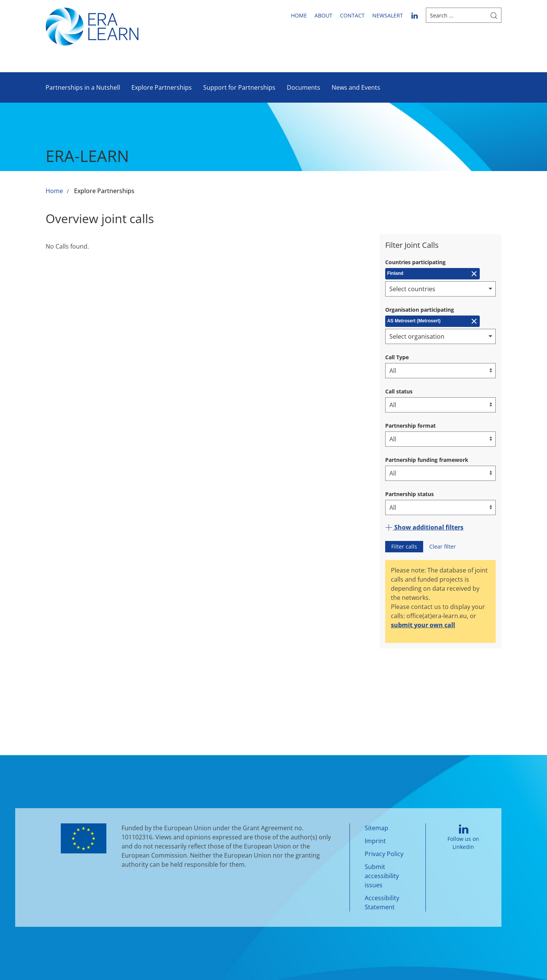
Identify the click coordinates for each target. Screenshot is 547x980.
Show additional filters (424, 527)
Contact (352, 15)
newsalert (388, 15)
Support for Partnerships (239, 87)
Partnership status (409, 494)
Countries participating (415, 262)
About (323, 15)
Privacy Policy (384, 854)
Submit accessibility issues (382, 876)
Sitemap (376, 828)
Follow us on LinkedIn (463, 837)
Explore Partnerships (162, 87)
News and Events (356, 87)
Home (299, 15)
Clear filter (443, 546)
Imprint (375, 841)
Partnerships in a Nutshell (83, 87)
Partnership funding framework (427, 460)
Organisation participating (420, 310)
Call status (399, 391)
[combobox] (440, 289)
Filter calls (404, 546)
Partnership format (410, 426)
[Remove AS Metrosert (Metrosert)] (432, 321)
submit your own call (423, 625)
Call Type (397, 357)
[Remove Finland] (432, 274)
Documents (304, 87)
